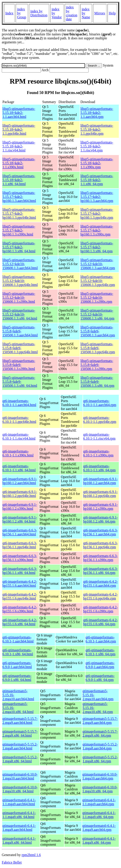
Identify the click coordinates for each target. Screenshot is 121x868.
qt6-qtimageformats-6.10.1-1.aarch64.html (18, 639)
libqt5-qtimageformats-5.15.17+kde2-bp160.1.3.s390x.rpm (97, 230)
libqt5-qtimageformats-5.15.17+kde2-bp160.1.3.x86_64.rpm (97, 247)
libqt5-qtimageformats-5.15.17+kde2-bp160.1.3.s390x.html (19, 230)
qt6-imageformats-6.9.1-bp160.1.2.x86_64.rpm (100, 519)
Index (9, 13)
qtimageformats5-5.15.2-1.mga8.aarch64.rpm (100, 746)
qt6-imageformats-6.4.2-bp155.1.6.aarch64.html (20, 583)
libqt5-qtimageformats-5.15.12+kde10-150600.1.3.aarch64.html (20, 264)
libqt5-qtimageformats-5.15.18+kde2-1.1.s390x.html (19, 163)
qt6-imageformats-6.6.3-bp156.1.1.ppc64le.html (20, 545)
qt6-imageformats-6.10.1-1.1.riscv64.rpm (99, 436)
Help (112, 13)
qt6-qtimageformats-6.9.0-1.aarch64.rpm (100, 665)
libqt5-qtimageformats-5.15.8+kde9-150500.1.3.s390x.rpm (97, 365)
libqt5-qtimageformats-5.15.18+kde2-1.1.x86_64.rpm (97, 180)
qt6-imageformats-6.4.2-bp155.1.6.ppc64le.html (20, 596)
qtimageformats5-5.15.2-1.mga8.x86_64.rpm (100, 759)
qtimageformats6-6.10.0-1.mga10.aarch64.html (20, 776)
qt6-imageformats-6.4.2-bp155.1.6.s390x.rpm (100, 609)
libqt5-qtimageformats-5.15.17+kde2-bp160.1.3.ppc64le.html (19, 214)
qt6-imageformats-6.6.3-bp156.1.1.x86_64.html (20, 571)
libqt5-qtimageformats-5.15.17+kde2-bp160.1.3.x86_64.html (19, 247)
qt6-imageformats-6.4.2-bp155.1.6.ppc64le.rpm (100, 596)
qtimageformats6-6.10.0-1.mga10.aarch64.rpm (100, 776)
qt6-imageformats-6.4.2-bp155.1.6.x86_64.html (20, 622)
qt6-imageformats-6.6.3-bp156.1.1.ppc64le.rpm (100, 545)
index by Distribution (39, 13)
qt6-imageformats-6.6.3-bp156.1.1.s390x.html (20, 558)
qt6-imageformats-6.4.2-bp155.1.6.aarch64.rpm (100, 583)
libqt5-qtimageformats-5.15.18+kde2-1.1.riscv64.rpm (97, 146)
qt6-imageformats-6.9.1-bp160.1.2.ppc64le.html (20, 494)
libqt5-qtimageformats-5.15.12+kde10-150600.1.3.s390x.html (19, 298)
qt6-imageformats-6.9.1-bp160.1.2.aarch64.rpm (100, 481)
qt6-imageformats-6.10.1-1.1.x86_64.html (19, 468)
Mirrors (100, 13)
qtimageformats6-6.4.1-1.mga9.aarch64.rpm (99, 828)
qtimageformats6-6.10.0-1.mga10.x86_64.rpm (100, 789)
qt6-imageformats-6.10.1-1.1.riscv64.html (19, 436)
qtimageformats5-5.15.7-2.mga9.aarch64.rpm (100, 721)
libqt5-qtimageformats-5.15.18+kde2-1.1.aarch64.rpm (97, 113)
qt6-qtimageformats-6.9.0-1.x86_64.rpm (100, 678)
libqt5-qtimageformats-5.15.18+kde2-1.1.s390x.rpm (97, 163)
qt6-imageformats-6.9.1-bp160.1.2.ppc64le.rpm (100, 494)
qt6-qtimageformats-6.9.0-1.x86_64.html (17, 678)
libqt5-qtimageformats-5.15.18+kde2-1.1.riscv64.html (19, 146)
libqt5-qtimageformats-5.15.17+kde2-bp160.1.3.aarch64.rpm (97, 197)
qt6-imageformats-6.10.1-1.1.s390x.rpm (98, 453)
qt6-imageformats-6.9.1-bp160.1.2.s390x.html (20, 507)
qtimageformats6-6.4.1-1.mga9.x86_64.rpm (99, 840)
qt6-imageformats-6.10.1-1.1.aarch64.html (19, 403)
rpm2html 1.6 (31, 855)
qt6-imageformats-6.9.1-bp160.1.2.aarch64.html (20, 481)
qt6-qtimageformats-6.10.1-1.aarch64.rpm (101, 639)
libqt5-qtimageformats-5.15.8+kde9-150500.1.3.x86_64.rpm (97, 382)
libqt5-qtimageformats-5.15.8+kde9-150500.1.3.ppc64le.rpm (98, 348)
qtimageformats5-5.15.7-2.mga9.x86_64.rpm (100, 733)
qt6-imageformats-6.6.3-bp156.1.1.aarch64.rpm (100, 532)
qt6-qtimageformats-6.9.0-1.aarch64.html (17, 665)
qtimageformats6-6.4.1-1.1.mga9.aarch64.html (19, 802)
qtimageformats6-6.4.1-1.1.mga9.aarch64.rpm (99, 802)
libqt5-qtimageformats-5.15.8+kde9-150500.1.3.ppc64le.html (20, 348)
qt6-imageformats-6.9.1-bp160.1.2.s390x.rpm (100, 507)
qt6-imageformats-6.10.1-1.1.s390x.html (18, 453)
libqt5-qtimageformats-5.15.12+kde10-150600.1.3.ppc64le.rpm (98, 281)
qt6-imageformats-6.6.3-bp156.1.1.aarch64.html (20, 532)
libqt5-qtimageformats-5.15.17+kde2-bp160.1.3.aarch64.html (19, 197)
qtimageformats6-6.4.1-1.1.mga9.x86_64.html (19, 815)
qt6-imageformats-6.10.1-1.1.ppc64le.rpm (100, 420)
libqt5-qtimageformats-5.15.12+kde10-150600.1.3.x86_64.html (20, 314)
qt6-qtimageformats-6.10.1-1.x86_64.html (18, 652)
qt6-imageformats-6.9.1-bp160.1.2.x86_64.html (20, 519)
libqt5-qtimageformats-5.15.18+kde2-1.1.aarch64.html (19, 113)
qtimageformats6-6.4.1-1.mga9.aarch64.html (19, 828)
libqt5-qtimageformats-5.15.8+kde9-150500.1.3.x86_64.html (20, 382)
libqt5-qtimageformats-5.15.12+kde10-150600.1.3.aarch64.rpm (98, 264)
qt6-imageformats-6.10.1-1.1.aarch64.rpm (100, 403)
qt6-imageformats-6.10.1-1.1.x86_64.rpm (99, 468)
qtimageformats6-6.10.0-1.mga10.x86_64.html (20, 789)
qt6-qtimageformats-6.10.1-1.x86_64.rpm (101, 652)
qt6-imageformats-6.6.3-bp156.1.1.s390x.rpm (100, 558)
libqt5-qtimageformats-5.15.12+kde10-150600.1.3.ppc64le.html (20, 281)
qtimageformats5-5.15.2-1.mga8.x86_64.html (20, 759)
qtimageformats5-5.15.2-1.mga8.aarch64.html (20, 746)
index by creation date (72, 13)
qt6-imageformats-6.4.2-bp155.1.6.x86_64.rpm (100, 622)
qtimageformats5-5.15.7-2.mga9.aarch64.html (20, 721)
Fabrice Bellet (12, 862)
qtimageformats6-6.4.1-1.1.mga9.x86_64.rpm (99, 815)
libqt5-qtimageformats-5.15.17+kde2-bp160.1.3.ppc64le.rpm (97, 214)
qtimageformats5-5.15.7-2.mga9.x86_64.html (20, 733)
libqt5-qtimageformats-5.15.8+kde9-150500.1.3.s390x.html (19, 365)
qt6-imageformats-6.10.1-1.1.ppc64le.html (19, 420)
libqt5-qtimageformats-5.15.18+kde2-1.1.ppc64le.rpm (97, 129)
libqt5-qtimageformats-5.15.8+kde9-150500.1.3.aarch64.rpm (98, 331)
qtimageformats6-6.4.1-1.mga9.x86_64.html (19, 840)
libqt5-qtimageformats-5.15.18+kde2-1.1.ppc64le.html (19, 129)
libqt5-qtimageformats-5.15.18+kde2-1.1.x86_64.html (19, 180)
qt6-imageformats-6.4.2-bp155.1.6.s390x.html (20, 609)
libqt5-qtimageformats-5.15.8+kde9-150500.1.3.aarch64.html (20, 331)
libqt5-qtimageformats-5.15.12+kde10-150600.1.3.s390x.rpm (97, 298)
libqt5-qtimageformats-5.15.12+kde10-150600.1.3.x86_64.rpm (97, 314)
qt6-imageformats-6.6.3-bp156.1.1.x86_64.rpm (100, 571)
